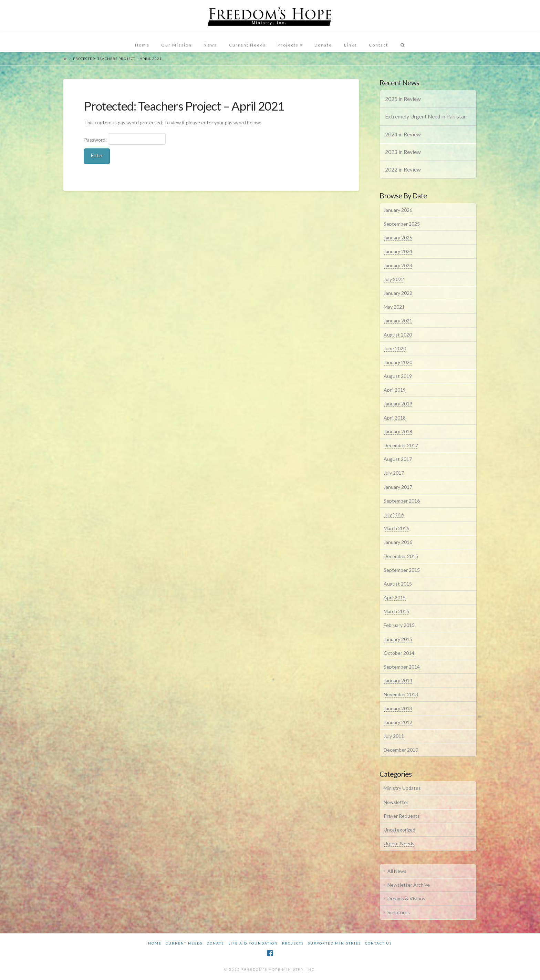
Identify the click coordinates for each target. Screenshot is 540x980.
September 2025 (402, 224)
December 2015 (401, 556)
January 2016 (398, 542)
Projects (293, 943)
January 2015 (398, 639)
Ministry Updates (402, 788)
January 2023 (398, 265)
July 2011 (394, 736)
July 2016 (394, 514)
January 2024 (398, 251)
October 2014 (399, 653)
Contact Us (378, 943)
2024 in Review (403, 134)
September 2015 (402, 570)
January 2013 (398, 708)
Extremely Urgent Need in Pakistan (426, 116)
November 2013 (401, 694)
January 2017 (398, 487)
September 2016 (402, 501)
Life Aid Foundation (253, 943)
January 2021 (398, 321)
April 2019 (395, 390)
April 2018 (395, 418)
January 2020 (398, 362)
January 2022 (398, 293)
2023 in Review (403, 152)
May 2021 (394, 307)
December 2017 (401, 445)
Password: (125, 139)
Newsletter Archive (409, 885)
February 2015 (399, 625)
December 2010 (401, 750)
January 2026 (398, 210)
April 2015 (395, 597)
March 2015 (396, 611)
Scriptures (399, 912)
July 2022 (394, 279)
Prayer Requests (402, 816)
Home (155, 943)
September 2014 (402, 667)
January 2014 (398, 680)
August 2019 (398, 376)
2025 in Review (403, 99)
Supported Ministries (334, 943)
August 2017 (398, 459)
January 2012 (398, 722)
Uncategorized (399, 830)
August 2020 (398, 335)
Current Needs (184, 943)
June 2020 (395, 348)
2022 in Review (403, 169)
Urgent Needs (399, 843)
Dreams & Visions (406, 899)
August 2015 (398, 584)
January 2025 (398, 238)
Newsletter (396, 802)
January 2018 (398, 431)
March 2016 (396, 528)
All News (397, 871)
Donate (215, 943)
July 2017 (394, 473)
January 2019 (398, 404)
